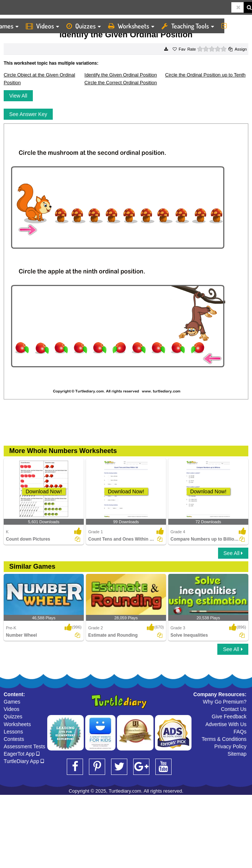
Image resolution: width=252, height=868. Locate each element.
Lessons (13, 732)
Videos (42, 26)
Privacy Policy (230, 746)
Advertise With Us (226, 724)
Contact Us (234, 709)
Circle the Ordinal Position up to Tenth (206, 75)
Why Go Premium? (225, 702)
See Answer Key (28, 114)
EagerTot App (22, 754)
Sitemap (237, 754)
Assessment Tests (25, 746)
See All (233, 553)
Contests (14, 739)
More (235, 26)
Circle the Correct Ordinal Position (121, 83)
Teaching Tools (188, 26)
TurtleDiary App (24, 761)
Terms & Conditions (224, 739)
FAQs (240, 732)
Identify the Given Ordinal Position (121, 75)
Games (12, 702)
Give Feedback (229, 716)
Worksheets (131, 26)
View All (18, 96)
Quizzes (84, 26)
